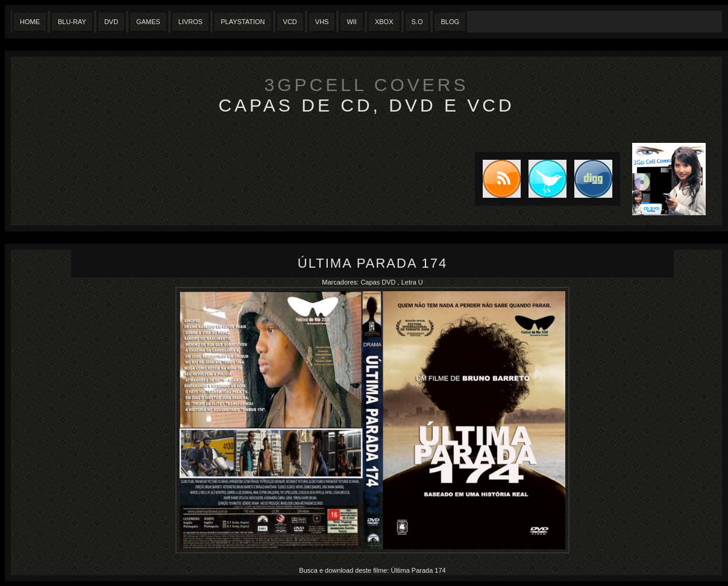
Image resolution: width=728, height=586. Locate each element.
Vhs (322, 22)
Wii (352, 22)
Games (148, 22)
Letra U (412, 282)
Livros (190, 22)
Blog (450, 22)
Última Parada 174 (372, 263)
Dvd (111, 22)
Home (30, 22)
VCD (290, 22)
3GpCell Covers (367, 85)
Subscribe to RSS (498, 179)
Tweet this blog (544, 179)
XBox (384, 22)
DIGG (593, 179)
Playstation (243, 22)
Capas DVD (379, 282)
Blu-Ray (72, 22)
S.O (417, 22)
